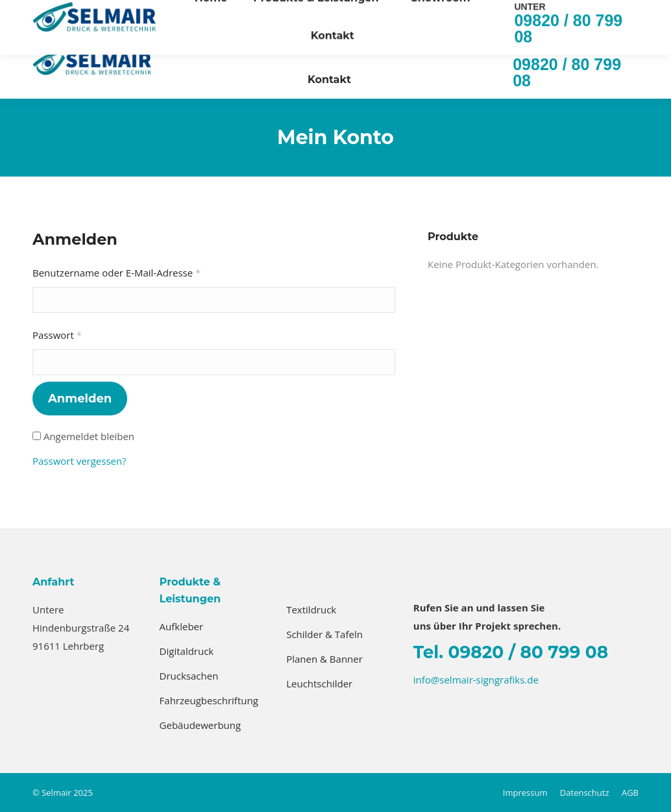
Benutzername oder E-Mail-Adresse (143, 271)
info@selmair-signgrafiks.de (521, 12)
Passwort (83, 334)
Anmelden (80, 399)
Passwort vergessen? (79, 461)
